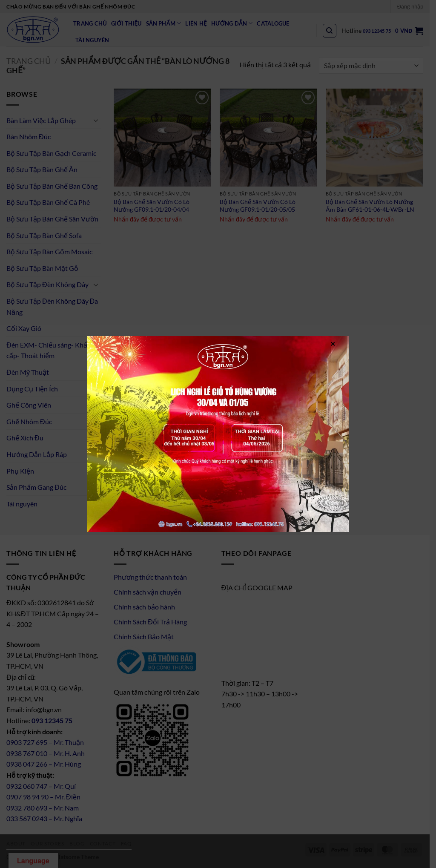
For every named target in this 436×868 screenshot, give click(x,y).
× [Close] (333, 343)
